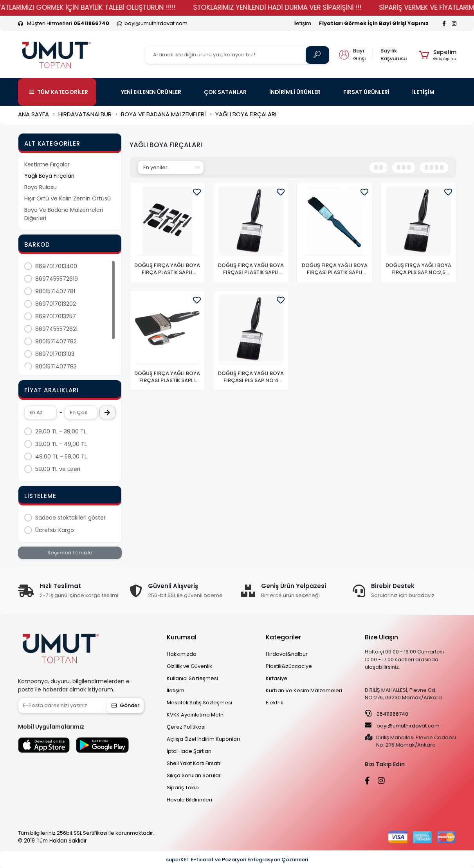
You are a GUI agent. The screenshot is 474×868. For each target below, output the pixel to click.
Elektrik (275, 703)
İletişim (302, 23)
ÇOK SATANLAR (225, 92)
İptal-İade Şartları (189, 751)
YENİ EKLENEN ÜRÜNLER (151, 92)
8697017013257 (56, 316)
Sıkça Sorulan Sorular (194, 775)
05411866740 (387, 714)
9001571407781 (55, 291)
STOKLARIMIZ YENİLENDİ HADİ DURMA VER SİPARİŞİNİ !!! (304, 7)
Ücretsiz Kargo (55, 530)
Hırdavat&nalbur (287, 654)
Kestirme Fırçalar (47, 164)
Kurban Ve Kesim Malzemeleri (304, 690)
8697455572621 (56, 329)
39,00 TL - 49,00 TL (61, 444)
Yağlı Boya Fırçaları (49, 176)
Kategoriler (283, 637)
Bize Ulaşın (381, 637)
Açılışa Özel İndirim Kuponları (203, 739)
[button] (437, 55)
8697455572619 (57, 279)
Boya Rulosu (41, 187)
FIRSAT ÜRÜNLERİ (366, 92)
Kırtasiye (277, 678)
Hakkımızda (182, 654)
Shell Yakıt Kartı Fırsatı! (194, 763)
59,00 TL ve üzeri (58, 469)
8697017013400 (56, 266)
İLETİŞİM (423, 92)
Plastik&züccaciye (289, 666)
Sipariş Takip (183, 788)
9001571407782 (56, 341)
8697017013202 (56, 304)
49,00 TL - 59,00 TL (61, 457)
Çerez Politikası (186, 727)
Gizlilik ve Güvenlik (189, 666)
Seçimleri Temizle (70, 553)
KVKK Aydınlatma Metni (196, 715)
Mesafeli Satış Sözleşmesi (199, 703)
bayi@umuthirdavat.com (402, 725)
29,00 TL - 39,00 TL (61, 431)
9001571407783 (56, 366)
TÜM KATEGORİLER (59, 92)
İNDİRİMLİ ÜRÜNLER (295, 92)
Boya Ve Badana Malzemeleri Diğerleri (64, 214)
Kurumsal (182, 637)
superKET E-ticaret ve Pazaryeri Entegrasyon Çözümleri (237, 860)
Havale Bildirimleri (189, 800)
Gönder (125, 705)
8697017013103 (55, 354)
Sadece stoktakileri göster (70, 518)
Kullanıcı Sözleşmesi (192, 678)
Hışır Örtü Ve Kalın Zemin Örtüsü (68, 199)
